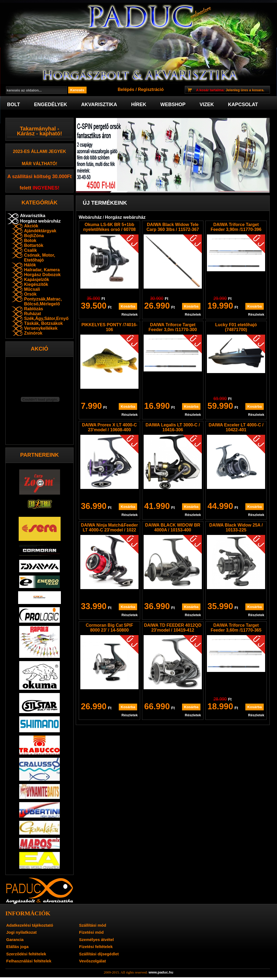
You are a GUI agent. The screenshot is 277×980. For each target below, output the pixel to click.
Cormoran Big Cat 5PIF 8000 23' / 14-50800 (109, 628)
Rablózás (34, 309)
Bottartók (34, 245)
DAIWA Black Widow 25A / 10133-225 (236, 527)
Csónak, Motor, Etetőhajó (40, 258)
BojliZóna (34, 236)
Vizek (207, 104)
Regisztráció (151, 89)
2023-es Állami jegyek (40, 151)
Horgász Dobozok (42, 275)
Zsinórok (33, 333)
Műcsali (32, 289)
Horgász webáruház (40, 221)
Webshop (173, 104)
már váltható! (40, 164)
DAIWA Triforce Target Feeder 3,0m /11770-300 (173, 327)
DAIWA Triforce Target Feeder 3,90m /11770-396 (236, 227)
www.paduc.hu (161, 972)
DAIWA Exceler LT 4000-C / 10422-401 (236, 427)
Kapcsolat (243, 104)
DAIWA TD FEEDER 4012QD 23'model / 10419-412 (173, 628)
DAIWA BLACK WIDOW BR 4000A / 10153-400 (173, 527)
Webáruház (90, 217)
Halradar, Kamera (42, 270)
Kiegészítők (36, 284)
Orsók (30, 294)
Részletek (130, 314)
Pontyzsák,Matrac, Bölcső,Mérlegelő (43, 301)
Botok (30, 241)
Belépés (126, 89)
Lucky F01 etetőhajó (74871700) (236, 327)
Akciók (31, 226)
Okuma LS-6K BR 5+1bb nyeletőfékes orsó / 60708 (110, 227)
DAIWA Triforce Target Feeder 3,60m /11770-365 (236, 628)
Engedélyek (51, 104)
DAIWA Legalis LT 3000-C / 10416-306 (173, 427)
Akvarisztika (99, 104)
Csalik (30, 250)
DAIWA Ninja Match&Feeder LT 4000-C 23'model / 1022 (109, 527)
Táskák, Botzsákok (43, 323)
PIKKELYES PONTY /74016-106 (109, 327)
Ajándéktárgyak (40, 231)
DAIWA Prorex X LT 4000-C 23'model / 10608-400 (109, 427)
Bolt (14, 104)
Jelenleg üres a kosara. (230, 90)
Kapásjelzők (37, 280)
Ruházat (32, 314)
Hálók (30, 265)
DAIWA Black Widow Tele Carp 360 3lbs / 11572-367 (173, 227)
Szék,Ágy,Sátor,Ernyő (46, 318)
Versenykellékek (41, 328)
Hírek (139, 104)
